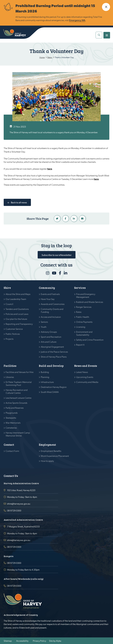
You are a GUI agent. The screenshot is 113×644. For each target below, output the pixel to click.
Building (45, 372)
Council (9, 304)
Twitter (57, 219)
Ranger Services (84, 307)
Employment (47, 445)
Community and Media (87, 382)
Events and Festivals (50, 294)
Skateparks (11, 418)
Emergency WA (77, 20)
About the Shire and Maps (18, 294)
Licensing (81, 327)
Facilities (10, 366)
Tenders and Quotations (17, 309)
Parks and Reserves (15, 408)
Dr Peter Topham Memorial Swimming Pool (19, 383)
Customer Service (14, 329)
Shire (7, 288)
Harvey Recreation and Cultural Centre (17, 391)
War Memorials (13, 423)
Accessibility (22, 641)
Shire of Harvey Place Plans (54, 357)
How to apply (47, 461)
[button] (106, 7)
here (50, 169)
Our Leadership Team (16, 299)
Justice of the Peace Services (54, 352)
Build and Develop (51, 366)
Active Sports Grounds (16, 403)
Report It (80, 345)
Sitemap (8, 641)
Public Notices (13, 334)
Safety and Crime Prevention (90, 340)
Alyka (59, 641)
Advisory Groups (49, 332)
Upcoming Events (85, 377)
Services (80, 288)
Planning (45, 377)
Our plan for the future (16, 319)
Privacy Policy (39, 641)
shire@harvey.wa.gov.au (19, 504)
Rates (79, 312)
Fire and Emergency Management (86, 295)
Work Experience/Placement (55, 456)
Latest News (82, 372)
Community (47, 288)
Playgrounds (12, 413)
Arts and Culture (49, 342)
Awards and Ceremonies (53, 304)
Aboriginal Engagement (52, 347)
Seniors (44, 322)
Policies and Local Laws (17, 314)
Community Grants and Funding (52, 310)
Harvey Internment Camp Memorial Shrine (18, 434)
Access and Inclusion (51, 317)
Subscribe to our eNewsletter (57, 255)
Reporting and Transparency (19, 324)
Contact (9, 445)
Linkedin (74, 219)
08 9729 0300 (14, 510)
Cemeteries (11, 428)
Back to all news (19, 202)
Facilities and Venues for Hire (20, 372)
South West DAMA (50, 392)
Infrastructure (47, 382)
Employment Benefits (51, 451)
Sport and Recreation (51, 337)
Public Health (83, 317)
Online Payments (84, 322)
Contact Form (12, 451)
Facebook (66, 219)
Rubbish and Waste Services (90, 302)
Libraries (10, 377)
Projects (10, 339)
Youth (44, 327)
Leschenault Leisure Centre (19, 398)
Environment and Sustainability (84, 333)
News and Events (86, 366)
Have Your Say (48, 299)
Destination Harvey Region (54, 387)
